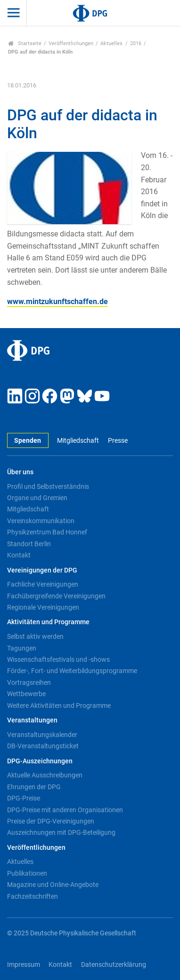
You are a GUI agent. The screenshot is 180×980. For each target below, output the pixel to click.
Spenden (28, 441)
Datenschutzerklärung (114, 965)
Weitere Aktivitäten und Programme (59, 706)
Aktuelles (111, 43)
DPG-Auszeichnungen (40, 761)
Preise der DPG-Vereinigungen (51, 821)
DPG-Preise (24, 798)
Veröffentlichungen (71, 43)
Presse (118, 441)
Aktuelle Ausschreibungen (45, 775)
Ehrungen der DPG (34, 787)
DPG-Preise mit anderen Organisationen (65, 810)
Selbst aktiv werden (35, 636)
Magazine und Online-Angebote (53, 885)
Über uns (20, 472)
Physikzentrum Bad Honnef (47, 532)
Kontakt (19, 555)
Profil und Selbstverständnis (48, 486)
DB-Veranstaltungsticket (43, 746)
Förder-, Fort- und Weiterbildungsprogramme (72, 671)
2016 (136, 43)
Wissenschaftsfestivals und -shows (58, 659)
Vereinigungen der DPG (42, 570)
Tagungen (22, 648)
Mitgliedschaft (78, 441)
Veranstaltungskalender (42, 735)
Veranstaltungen (32, 720)
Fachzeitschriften (33, 896)
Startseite (25, 43)
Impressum (24, 965)
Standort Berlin (29, 544)
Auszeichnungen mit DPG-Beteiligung (61, 832)
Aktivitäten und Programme (48, 622)
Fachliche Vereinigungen (43, 584)
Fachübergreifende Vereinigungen (56, 596)
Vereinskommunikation (41, 521)
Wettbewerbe (26, 694)
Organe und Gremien (37, 498)
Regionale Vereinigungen (43, 607)
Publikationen (27, 873)
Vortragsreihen (29, 682)
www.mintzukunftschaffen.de (57, 302)
